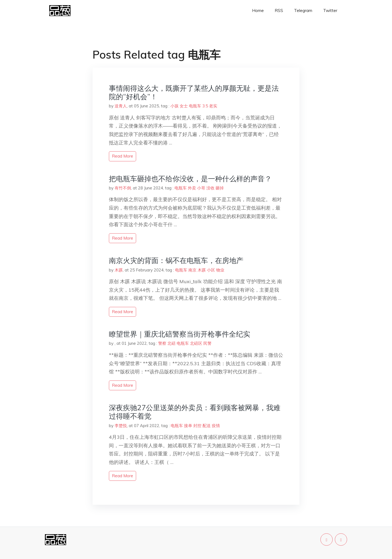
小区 (211, 270)
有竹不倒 (123, 188)
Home (258, 10)
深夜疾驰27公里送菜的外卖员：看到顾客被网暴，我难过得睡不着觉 (195, 412)
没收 (210, 188)
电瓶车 (195, 106)
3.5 (205, 106)
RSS (279, 10)
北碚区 (196, 343)
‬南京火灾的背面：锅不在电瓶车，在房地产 (176, 260)
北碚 (171, 343)
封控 (197, 426)
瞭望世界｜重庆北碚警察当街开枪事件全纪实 (180, 334)
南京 (192, 270)
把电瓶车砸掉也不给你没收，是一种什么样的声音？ (190, 179)
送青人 (121, 106)
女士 (184, 106)
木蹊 (119, 270)
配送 (207, 426)
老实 (213, 106)
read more (122, 156)
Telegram (303, 10)
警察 (162, 343)
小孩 (174, 106)
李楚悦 (121, 426)
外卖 (192, 188)
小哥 (201, 188)
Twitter (330, 10)
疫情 (216, 426)
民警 (207, 343)
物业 (220, 270)
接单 (188, 426)
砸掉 (220, 188)
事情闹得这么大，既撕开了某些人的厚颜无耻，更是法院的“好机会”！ (194, 92)
